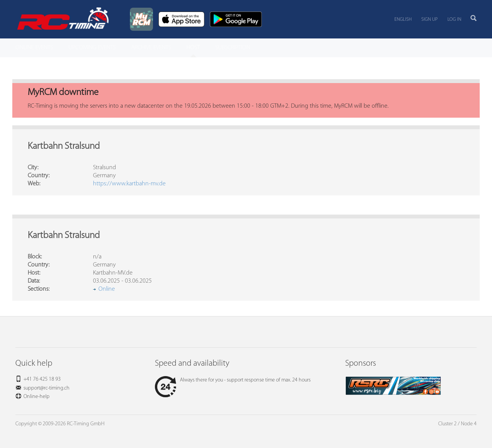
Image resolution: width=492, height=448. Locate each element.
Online (107, 289)
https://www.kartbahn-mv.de (129, 184)
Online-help (37, 397)
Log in (454, 19)
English (403, 19)
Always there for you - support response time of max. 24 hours (233, 380)
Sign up (430, 19)
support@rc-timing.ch (47, 388)
